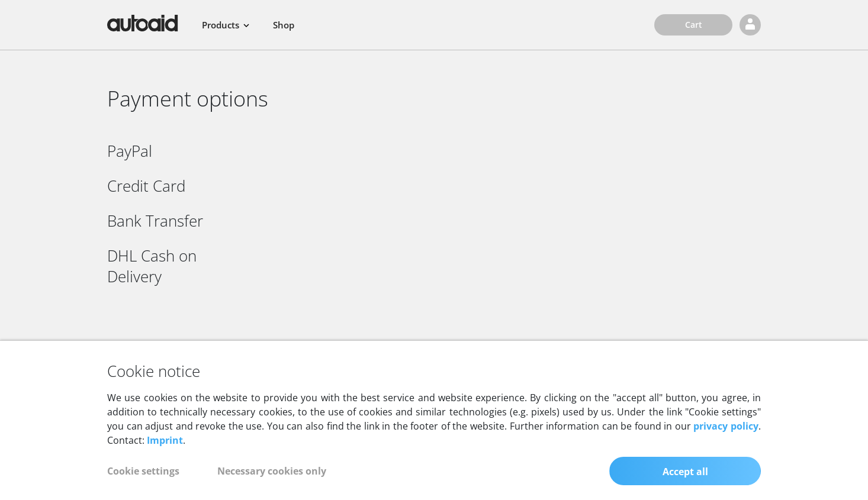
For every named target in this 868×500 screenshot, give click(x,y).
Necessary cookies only (272, 481)
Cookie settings (143, 481)
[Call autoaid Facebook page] (722, 347)
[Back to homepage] (143, 23)
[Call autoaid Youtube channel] (691, 347)
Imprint (165, 450)
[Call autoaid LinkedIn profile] (749, 347)
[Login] (750, 25)
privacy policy (726, 436)
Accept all (685, 482)
